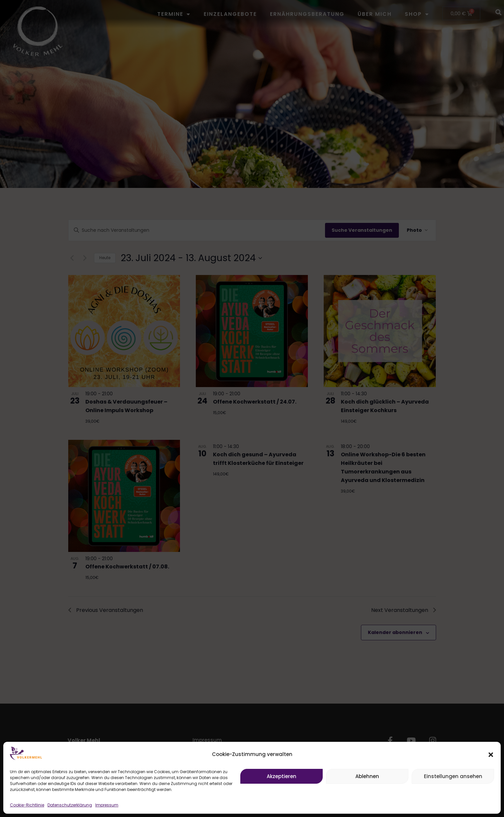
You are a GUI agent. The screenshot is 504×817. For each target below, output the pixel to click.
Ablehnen (367, 776)
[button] (491, 755)
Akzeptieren (282, 776)
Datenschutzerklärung (70, 805)
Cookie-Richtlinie (27, 805)
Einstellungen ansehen (453, 776)
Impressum (107, 805)
